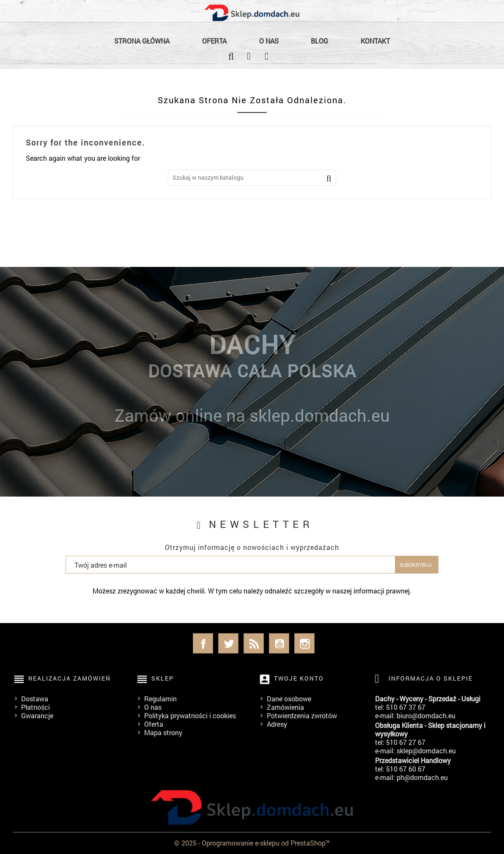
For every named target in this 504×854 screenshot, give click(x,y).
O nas (269, 41)
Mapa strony (163, 732)
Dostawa (35, 699)
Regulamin (160, 699)
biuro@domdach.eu (426, 715)
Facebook (203, 643)
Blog (319, 41)
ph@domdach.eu (422, 777)
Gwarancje (37, 715)
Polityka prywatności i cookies (190, 715)
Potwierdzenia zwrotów (302, 715)
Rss (254, 643)
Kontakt (375, 41)
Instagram (304, 643)
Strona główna (142, 41)
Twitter (228, 643)
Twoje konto (299, 678)
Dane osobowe (289, 699)
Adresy (277, 724)
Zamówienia (285, 707)
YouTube (279, 643)
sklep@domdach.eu (426, 751)
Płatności (36, 707)
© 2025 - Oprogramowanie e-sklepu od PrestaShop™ (252, 843)
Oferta (214, 41)
